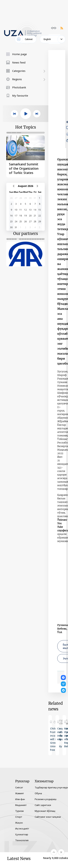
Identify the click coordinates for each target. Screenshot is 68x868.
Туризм (19, 811)
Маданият (21, 805)
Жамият (20, 793)
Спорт (19, 817)
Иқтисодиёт (22, 829)
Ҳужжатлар (22, 834)
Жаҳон (19, 823)
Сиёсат (19, 787)
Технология (22, 840)
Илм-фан (20, 799)
